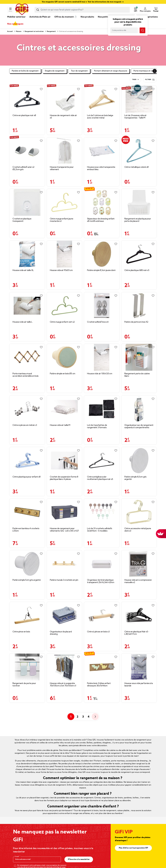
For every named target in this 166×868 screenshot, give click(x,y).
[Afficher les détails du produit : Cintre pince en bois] (27, 615)
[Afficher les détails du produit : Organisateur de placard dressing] (64, 615)
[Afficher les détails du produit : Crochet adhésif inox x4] (102, 306)
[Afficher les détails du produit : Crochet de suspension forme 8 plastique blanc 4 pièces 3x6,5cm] (64, 461)
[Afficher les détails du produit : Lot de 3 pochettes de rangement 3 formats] (102, 409)
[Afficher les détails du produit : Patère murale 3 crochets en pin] (64, 564)
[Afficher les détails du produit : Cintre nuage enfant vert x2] (64, 306)
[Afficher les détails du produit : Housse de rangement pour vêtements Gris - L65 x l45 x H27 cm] (64, 512)
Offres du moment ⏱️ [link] (66, 17)
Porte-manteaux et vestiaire (146, 71)
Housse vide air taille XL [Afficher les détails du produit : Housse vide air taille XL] (23, 270)
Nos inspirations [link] (149, 17)
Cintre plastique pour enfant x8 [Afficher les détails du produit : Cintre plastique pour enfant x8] (26, 477)
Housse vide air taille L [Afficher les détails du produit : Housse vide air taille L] (22, 322)
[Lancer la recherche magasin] (142, 30)
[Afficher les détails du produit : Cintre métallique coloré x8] (139, 151)
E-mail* (17, 857)
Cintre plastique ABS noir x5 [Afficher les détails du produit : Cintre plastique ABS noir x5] (137, 270)
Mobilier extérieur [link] (16, 17)
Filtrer (150, 80)
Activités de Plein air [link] (40, 17)
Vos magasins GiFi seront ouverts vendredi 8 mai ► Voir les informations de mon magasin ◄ (83, 2)
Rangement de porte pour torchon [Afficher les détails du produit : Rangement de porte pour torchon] (24, 685)
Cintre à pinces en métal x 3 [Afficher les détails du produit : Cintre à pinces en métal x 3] (25, 425)
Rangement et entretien (34, 31)
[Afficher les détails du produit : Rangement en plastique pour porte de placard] (139, 202)
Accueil (10, 31)
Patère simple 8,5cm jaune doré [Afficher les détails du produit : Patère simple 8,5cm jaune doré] (101, 270)
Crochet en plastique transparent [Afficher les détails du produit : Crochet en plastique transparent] (22, 220)
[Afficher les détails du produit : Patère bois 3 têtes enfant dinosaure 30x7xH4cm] (102, 667)
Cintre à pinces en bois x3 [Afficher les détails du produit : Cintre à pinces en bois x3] (98, 632)
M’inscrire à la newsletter (79, 859)
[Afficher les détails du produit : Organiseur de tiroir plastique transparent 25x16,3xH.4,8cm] (102, 564)
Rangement (51, 31)
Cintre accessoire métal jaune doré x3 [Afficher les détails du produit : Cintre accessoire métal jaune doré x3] (138, 530)
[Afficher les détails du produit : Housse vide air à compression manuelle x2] (139, 564)
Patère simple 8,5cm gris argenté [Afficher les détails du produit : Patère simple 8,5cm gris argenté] (135, 478)
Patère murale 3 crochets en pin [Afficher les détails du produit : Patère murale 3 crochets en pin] (64, 580)
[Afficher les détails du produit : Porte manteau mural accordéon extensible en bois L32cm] (27, 357)
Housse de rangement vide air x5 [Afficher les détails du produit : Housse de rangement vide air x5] (63, 117)
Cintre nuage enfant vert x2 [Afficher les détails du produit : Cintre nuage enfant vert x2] (62, 322)
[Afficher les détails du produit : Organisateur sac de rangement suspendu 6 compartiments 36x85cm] (139, 409)
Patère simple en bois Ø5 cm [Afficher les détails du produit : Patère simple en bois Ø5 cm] (63, 374)
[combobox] (82, 10)
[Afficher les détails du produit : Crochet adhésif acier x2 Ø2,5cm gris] (27, 151)
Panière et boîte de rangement (25, 71)
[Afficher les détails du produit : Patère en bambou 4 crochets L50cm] (27, 512)
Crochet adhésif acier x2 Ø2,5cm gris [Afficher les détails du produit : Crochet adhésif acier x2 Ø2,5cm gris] (23, 168)
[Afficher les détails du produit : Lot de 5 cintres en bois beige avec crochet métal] (102, 99)
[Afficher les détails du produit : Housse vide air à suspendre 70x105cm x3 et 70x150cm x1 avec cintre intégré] (64, 667)
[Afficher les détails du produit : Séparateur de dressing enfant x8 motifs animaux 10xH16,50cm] (102, 202)
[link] (87, 20)
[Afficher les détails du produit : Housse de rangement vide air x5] (64, 99)
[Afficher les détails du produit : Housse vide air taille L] (27, 306)
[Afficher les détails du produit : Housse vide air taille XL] (27, 254)
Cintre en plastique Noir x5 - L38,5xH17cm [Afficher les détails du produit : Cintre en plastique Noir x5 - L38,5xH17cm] (137, 633)
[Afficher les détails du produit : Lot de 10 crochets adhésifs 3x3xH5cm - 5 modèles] (102, 512)
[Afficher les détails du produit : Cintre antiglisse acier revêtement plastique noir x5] (102, 461)
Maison (18, 31)
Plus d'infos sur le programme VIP (133, 848)
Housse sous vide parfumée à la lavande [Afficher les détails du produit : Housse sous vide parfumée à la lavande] (139, 685)
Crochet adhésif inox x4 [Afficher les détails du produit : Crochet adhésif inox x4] (98, 322)
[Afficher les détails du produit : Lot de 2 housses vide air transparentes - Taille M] (139, 99)
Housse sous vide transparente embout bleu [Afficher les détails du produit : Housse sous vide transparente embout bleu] (101, 168)
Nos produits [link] (87, 17)
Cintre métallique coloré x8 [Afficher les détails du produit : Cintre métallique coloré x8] (137, 167)
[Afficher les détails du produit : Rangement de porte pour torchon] (27, 667)
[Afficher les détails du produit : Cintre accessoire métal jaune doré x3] (139, 512)
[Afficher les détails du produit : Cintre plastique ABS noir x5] (139, 254)
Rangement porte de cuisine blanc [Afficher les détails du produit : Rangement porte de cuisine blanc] (137, 375)
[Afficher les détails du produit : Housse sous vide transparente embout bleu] (102, 151)
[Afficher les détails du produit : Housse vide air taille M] (64, 409)
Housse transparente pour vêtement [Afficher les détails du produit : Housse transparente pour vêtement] (62, 168)
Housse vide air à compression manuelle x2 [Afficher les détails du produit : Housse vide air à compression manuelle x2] (138, 581)
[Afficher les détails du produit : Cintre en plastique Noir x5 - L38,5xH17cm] (139, 615)
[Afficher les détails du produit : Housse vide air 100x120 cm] (102, 357)
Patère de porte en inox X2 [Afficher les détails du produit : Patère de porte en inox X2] (136, 322)
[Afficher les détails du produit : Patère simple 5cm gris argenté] (27, 564)
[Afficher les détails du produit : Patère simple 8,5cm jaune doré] (102, 254)
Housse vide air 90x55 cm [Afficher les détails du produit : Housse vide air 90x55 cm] (61, 270)
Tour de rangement (79, 71)
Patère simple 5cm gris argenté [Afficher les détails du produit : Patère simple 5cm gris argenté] (27, 580)
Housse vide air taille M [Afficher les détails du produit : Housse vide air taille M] (60, 425)
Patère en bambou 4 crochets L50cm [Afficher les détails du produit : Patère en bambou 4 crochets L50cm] (26, 530)
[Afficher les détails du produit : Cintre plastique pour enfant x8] (27, 461)
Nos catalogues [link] (15, 24)
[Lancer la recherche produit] (38, 10)
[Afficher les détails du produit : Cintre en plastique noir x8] (27, 99)
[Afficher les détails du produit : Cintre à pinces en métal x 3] (27, 409)
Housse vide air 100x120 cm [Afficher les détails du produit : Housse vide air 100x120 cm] (100, 374)
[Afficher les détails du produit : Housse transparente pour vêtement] (64, 151)
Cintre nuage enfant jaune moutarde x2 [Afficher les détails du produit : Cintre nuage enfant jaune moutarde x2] (62, 220)
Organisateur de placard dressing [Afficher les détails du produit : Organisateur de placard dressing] (61, 633)
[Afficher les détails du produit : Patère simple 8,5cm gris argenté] (139, 461)
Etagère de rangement (55, 71)
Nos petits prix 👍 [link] (107, 17)
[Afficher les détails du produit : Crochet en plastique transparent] (27, 202)
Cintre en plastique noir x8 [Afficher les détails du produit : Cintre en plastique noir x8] (24, 115)
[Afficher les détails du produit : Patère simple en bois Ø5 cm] (64, 357)
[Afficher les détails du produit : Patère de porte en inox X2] (139, 306)
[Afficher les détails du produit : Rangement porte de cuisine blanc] (139, 357)
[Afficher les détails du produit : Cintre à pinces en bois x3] (102, 615)
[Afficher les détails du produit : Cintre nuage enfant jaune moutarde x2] (64, 202)
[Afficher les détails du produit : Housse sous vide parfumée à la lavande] (139, 667)
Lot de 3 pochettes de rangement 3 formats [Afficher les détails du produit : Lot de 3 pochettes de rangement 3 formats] (97, 426)
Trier (134, 80)
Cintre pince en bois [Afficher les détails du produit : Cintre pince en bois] (21, 632)
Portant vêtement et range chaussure (111, 71)
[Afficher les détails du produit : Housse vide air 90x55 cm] (64, 254)
